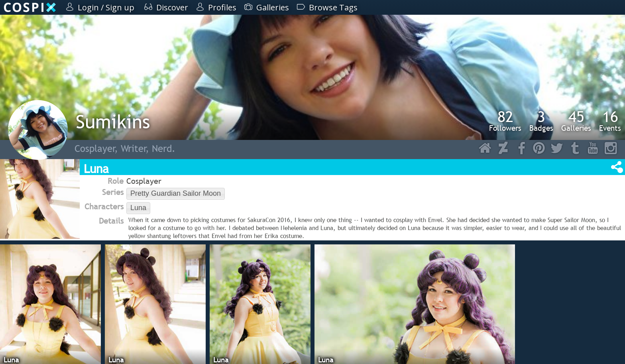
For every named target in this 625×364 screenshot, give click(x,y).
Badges (541, 121)
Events (610, 121)
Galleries (576, 121)
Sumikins (113, 121)
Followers (505, 121)
